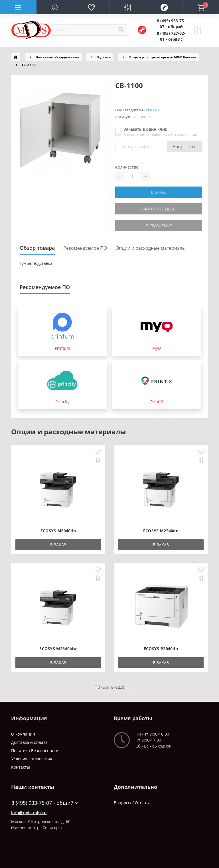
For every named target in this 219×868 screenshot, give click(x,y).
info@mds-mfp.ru (29, 813)
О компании (23, 734)
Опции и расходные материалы (151, 248)
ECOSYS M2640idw (58, 649)
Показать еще (109, 687)
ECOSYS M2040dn (58, 531)
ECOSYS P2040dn (161, 649)
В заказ (159, 192)
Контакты (21, 767)
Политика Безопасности (35, 751)
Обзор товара (37, 248)
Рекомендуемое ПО (85, 248)
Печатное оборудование (57, 57)
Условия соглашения (32, 759)
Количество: (127, 167)
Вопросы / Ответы (132, 803)
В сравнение (159, 226)
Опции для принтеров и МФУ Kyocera (162, 57)
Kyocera (104, 57)
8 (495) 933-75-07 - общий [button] (45, 803)
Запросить (185, 147)
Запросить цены (159, 209)
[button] (171, 24)
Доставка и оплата (29, 742)
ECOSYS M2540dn (161, 531)
